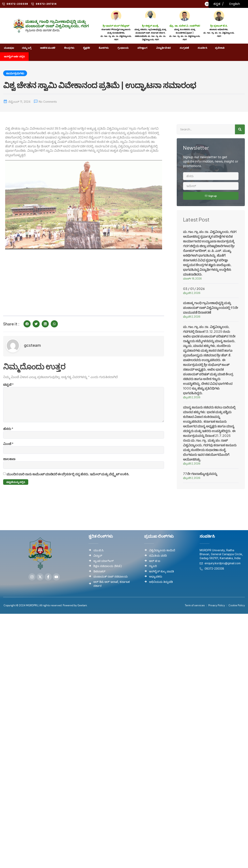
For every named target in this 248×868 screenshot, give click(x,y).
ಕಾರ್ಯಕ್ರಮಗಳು (15, 74)
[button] (27, 324)
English (235, 4)
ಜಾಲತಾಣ (9, 463)
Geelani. (82, 609)
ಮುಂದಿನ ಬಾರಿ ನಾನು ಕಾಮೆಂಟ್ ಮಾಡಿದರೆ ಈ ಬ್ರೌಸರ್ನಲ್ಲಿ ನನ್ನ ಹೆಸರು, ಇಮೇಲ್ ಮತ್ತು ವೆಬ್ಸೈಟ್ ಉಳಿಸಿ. (68, 479)
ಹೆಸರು (8, 432)
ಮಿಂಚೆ (8, 448)
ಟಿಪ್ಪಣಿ (8, 384)
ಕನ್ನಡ (217, 4)
